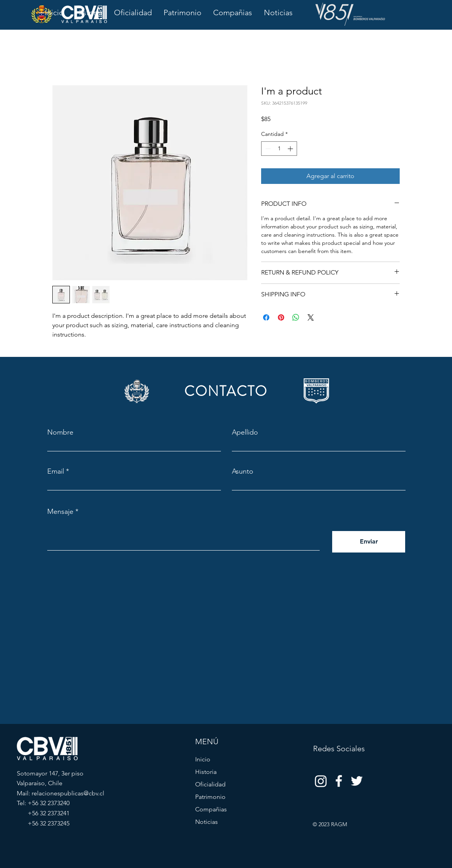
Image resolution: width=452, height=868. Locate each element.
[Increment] (291, 149)
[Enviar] (369, 542)
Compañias (211, 809)
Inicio (203, 759)
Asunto (243, 471)
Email (56, 471)
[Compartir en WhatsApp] (296, 317)
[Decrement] (267, 149)
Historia (206, 772)
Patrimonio (210, 797)
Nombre (60, 432)
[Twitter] (357, 781)
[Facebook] (339, 781)
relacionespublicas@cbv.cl (68, 793)
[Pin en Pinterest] (281, 317)
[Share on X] (311, 317)
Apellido (245, 432)
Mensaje (60, 512)
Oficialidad (210, 784)
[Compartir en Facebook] (266, 317)
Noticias (206, 822)
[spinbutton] (279, 149)
